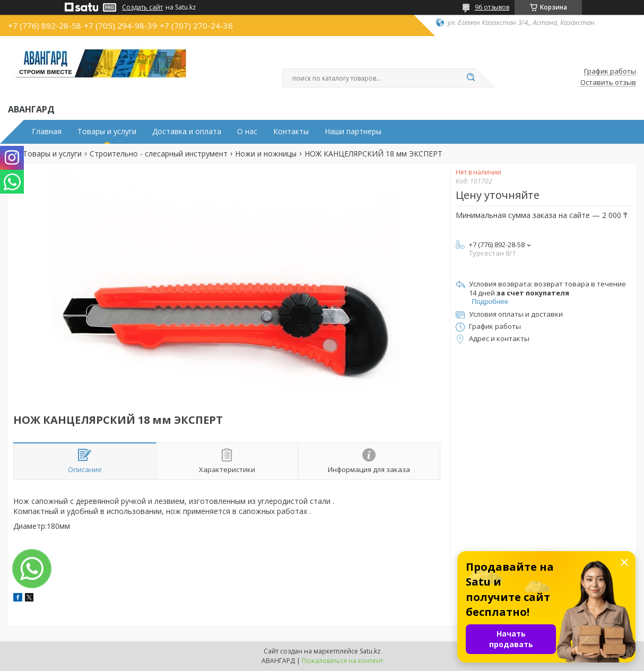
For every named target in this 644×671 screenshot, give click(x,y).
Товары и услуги (107, 132)
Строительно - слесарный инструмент (159, 154)
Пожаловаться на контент (342, 661)
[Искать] (471, 78)
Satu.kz (370, 651)
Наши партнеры (353, 132)
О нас (247, 132)
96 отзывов (492, 7)
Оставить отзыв (608, 83)
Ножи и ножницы (266, 154)
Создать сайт (142, 7)
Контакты (291, 132)
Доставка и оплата (187, 132)
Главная (47, 132)
